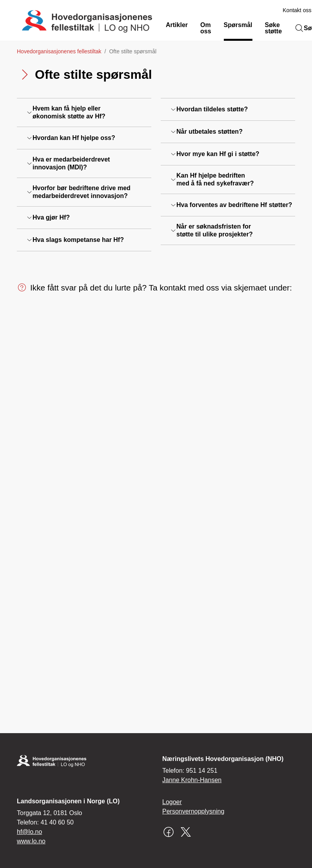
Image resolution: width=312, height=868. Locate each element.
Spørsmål (238, 25)
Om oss (206, 28)
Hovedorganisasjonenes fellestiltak (59, 51)
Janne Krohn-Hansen (192, 780)
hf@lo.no (29, 832)
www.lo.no (31, 841)
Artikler (177, 25)
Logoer (172, 802)
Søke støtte (274, 28)
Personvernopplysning (193, 811)
